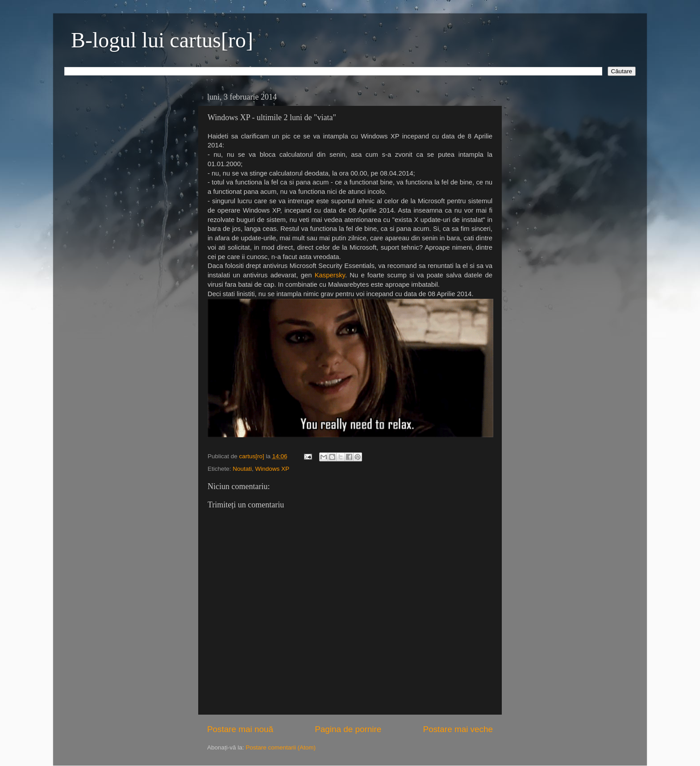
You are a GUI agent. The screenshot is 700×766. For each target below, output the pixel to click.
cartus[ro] (253, 456)
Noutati (242, 469)
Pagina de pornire (348, 729)
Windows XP (273, 469)
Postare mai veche (458, 729)
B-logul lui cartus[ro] (162, 40)
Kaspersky (330, 275)
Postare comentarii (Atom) (281, 747)
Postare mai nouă (240, 729)
